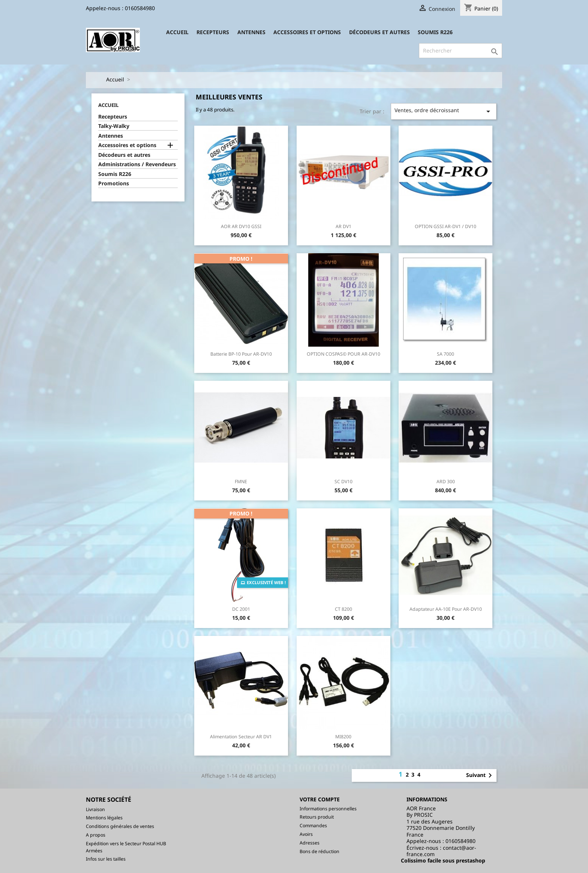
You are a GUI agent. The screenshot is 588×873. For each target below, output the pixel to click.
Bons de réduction (319, 851)
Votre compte (320, 799)
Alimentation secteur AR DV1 (241, 737)
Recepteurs (213, 32)
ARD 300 (446, 482)
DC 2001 (241, 609)
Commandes (313, 826)
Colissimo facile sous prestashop (443, 860)
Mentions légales (104, 818)
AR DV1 (343, 226)
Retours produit (317, 817)
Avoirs (306, 834)
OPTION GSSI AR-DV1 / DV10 (445, 226)
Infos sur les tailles (106, 859)
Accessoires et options (307, 32)
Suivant (480, 775)
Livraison (95, 809)
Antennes (251, 32)
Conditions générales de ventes (120, 826)
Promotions (114, 183)
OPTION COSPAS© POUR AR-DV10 (343, 354)
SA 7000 (445, 354)
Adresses (310, 843)
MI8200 (343, 737)
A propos (96, 835)
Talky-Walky (114, 126)
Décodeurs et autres (379, 32)
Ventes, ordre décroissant (444, 111)
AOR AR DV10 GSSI (241, 226)
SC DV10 (343, 482)
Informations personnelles (328, 809)
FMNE (241, 482)
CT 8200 (343, 609)
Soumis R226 (435, 32)
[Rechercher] (460, 51)
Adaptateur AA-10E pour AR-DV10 (446, 609)
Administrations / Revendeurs (137, 164)
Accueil (177, 32)
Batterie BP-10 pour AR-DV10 (241, 354)
